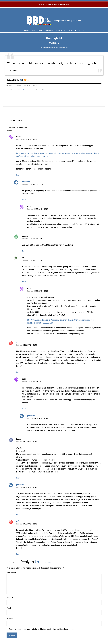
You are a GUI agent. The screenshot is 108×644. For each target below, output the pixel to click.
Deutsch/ (34, 86)
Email (9, 608)
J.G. (18, 342)
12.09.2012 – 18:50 (41, 291)
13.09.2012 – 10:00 (30, 442)
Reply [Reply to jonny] (18, 478)
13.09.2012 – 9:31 (35, 382)
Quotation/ (19, 86)
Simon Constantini (50, 48)
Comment (11, 573)
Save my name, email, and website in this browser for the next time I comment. (41, 629)
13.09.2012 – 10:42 (41, 418)
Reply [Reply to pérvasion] (24, 200)
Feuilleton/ (11, 86)
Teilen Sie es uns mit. (25, 90)
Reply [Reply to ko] (24, 282)
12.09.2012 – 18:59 (41, 209)
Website (10, 619)
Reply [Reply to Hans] (18, 175)
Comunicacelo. (47, 90)
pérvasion (26, 182)
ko (37, 562)
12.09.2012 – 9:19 (35, 239)
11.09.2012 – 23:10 (35, 184)
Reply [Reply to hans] (24, 409)
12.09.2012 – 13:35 (30, 345)
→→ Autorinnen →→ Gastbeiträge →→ (54, 4)
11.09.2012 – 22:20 (30, 139)
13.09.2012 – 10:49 (30, 487)
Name (10, 598)
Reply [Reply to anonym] (24, 251)
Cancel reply (46, 563)
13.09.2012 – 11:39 (30, 524)
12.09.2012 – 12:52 (35, 260)
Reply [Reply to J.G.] (18, 372)
